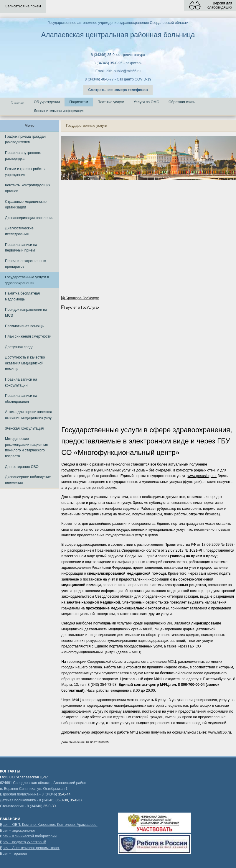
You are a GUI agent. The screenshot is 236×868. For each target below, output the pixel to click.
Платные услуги (111, 102)
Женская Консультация (24, 428)
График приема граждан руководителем (25, 139)
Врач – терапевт (14, 854)
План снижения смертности (28, 336)
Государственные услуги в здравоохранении (27, 280)
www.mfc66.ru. (220, 732)
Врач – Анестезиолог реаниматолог (30, 848)
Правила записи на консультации (21, 382)
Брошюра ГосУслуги (80, 298)
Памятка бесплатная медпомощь (22, 296)
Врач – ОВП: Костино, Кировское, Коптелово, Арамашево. (49, 825)
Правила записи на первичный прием (21, 248)
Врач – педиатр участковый (23, 842)
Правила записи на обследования (21, 399)
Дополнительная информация (59, 111)
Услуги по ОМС (147, 102)
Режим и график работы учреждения (25, 172)
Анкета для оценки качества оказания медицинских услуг (29, 415)
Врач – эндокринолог (18, 831)
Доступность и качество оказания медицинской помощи (25, 363)
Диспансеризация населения (29, 218)
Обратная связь (182, 102)
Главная (18, 103)
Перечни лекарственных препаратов (25, 264)
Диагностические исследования (19, 231)
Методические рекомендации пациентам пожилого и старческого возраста (27, 447)
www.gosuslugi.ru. (202, 476)
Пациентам (79, 102)
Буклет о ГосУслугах (80, 308)
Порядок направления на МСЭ (26, 313)
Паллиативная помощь (24, 326)
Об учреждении (47, 102)
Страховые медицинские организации (26, 205)
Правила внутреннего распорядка (23, 156)
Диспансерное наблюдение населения (28, 480)
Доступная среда (19, 347)
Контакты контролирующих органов (28, 188)
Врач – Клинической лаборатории (28, 836)
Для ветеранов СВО (22, 467)
